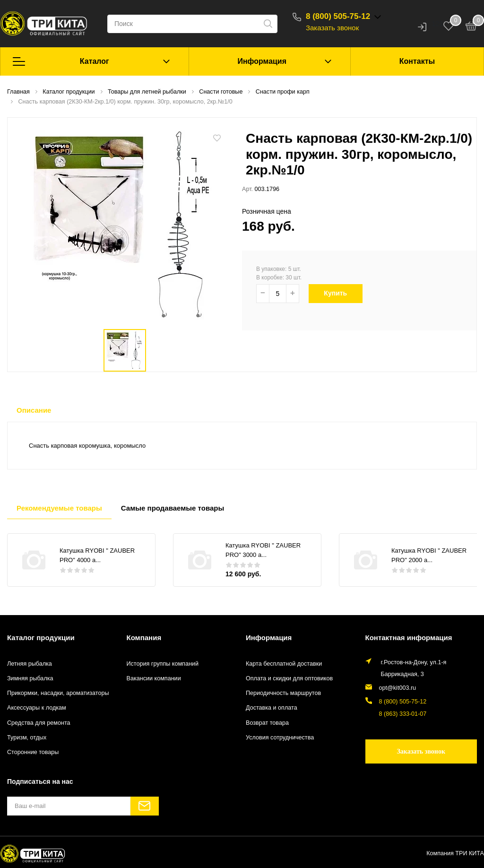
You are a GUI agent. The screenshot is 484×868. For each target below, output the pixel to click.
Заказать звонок (332, 28)
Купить (341, 293)
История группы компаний (163, 664)
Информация (262, 61)
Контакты (417, 61)
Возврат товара (267, 723)
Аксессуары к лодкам (37, 708)
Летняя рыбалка (30, 664)
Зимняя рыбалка (30, 678)
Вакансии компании (154, 678)
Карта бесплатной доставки (284, 664)
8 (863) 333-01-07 (403, 714)
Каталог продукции (41, 638)
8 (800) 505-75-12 (338, 16)
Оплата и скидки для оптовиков (289, 678)
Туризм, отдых (27, 738)
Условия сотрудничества (280, 738)
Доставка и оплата (272, 708)
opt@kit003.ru (398, 688)
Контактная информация (409, 638)
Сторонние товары (33, 752)
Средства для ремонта (39, 723)
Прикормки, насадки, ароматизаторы (58, 693)
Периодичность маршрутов (283, 693)
